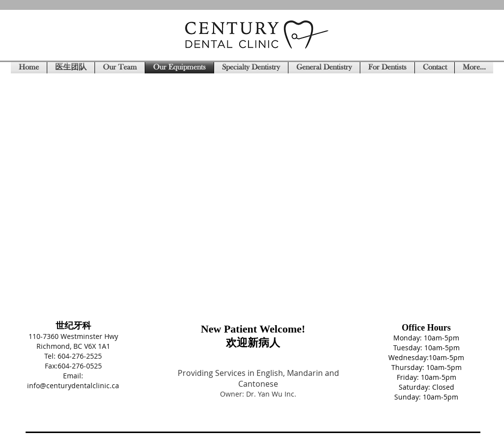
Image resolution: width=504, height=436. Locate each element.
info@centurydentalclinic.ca (73, 386)
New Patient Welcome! (253, 329)
